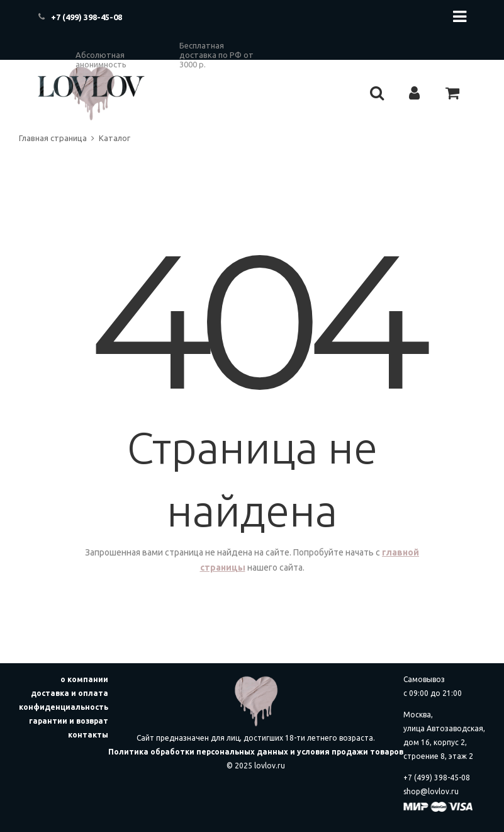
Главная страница (53, 138)
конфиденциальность (64, 707)
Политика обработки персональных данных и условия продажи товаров (256, 752)
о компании (84, 679)
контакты (88, 735)
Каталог (115, 138)
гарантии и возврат (69, 721)
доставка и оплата (70, 693)
